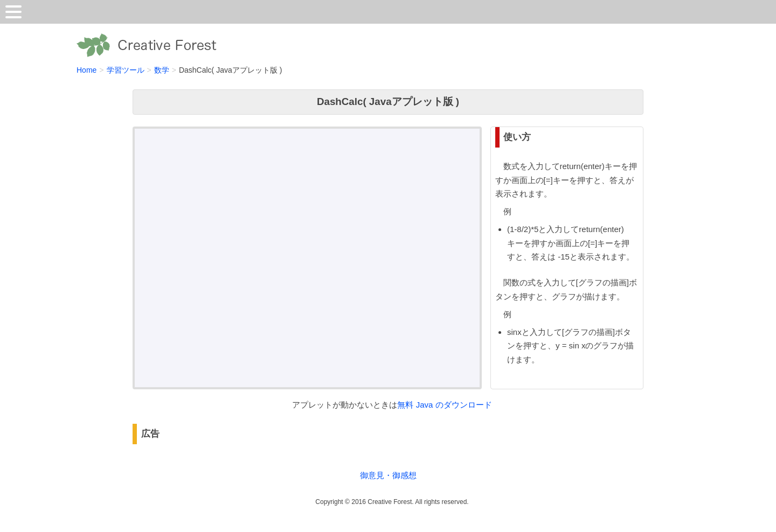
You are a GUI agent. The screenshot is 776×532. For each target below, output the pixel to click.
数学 (162, 70)
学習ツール (126, 70)
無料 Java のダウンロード (444, 405)
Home (86, 70)
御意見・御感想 (388, 475)
